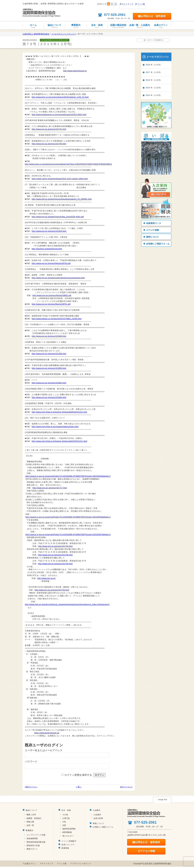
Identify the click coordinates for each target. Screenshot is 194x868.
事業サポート (32, 849)
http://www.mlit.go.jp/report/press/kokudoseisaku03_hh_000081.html (62, 199)
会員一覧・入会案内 (139, 26)
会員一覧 (30, 825)
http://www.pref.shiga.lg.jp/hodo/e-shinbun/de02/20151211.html (59, 441)
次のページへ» (126, 787)
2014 (148, 95)
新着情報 (65, 848)
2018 (148, 65)
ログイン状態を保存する (78, 775)
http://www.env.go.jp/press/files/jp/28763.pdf (51, 263)
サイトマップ (128, 4)
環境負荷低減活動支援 (36, 842)
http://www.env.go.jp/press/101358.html (49, 354)
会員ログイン (161, 26)
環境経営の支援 (33, 846)
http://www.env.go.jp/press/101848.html (49, 336)
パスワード (31, 762)
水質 (64, 825)
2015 (148, 88)
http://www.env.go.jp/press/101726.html (52, 590)
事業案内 (76, 26)
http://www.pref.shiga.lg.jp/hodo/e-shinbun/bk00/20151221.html (59, 412)
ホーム (33, 26)
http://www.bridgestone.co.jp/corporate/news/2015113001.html (59, 115)
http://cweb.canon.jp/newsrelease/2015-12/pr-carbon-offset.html (60, 179)
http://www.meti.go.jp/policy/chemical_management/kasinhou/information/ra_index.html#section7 (67, 604)
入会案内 (96, 810)
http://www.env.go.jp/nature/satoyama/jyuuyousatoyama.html (58, 278)
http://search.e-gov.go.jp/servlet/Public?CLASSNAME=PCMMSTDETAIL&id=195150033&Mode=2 (68, 476)
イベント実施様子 (69, 841)
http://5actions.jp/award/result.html (47, 249)
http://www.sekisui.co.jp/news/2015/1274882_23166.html (57, 319)
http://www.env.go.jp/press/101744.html (55, 546)
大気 (64, 822)
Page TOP (162, 800)
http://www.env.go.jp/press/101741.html (49, 129)
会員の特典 (98, 818)
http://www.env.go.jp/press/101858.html (49, 368)
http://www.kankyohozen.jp (75, 71)
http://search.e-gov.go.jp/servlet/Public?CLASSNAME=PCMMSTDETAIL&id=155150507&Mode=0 (68, 535)
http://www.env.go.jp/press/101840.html (49, 397)
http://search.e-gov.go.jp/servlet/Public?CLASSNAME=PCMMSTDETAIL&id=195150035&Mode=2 (68, 517)
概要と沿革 (31, 815)
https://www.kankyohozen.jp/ (47, 733)
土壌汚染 (66, 818)
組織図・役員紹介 (34, 818)
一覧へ (79, 787)
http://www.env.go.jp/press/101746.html (55, 555)
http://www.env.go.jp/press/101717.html (50, 488)
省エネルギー (68, 836)
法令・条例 (97, 26)
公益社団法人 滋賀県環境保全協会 (36, 34)
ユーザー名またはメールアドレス (44, 750)
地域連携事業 (32, 839)
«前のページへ (31, 787)
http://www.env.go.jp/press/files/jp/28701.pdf (51, 304)
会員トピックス (68, 845)
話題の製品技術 (118, 26)
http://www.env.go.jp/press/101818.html (49, 231)
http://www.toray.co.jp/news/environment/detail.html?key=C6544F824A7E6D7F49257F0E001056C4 (68, 164)
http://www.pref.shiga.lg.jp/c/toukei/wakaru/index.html (55, 427)
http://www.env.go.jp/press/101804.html (49, 383)
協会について (54, 26)
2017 (148, 72)
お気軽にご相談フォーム (103, 827)
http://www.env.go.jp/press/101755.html (49, 144)
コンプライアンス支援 (36, 835)
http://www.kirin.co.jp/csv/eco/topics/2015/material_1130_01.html (60, 97)
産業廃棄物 (67, 832)
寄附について (98, 823)
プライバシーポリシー (82, 864)
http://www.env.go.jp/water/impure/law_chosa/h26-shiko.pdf (58, 217)
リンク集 (141, 4)
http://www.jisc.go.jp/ (47, 578)
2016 (148, 80)
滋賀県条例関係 (69, 829)
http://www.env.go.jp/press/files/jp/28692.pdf (52, 295)
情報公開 (30, 822)
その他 (65, 815)
